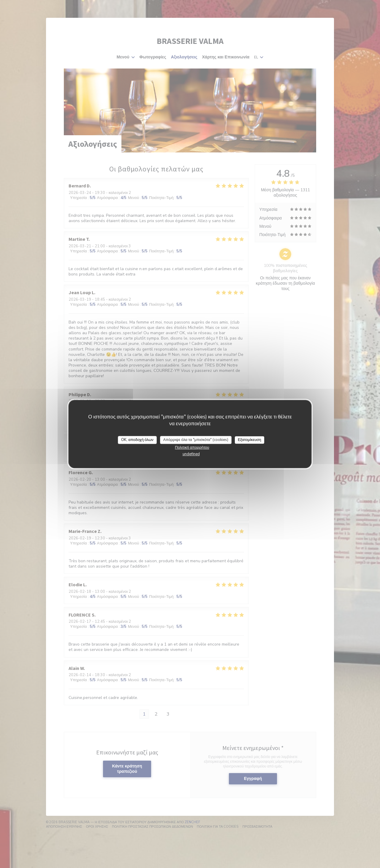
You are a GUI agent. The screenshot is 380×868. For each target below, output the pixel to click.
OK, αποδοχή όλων (137, 440)
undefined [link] (191, 454)
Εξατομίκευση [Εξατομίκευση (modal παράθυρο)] (250, 440)
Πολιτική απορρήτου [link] (192, 447)
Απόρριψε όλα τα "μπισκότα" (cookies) (196, 440)
